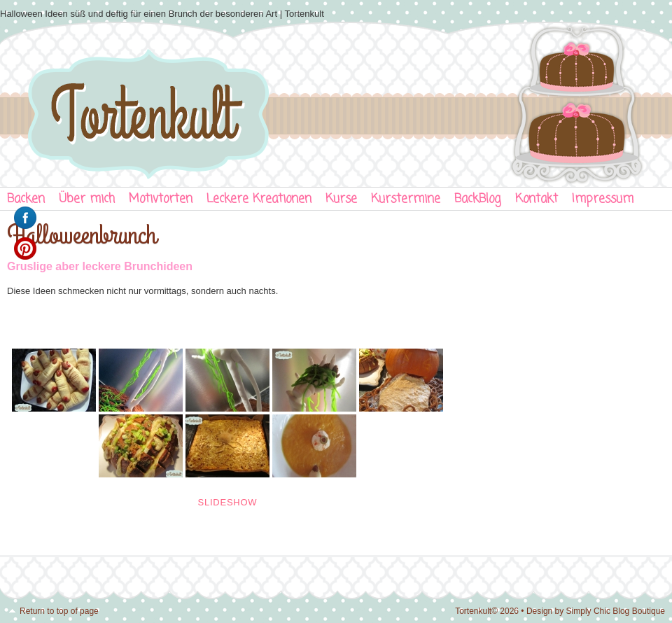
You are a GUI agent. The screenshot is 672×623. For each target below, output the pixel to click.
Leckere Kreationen (259, 199)
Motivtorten (161, 199)
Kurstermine (406, 199)
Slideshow (228, 502)
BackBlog (478, 199)
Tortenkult (336, 101)
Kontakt (537, 199)
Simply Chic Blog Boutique (616, 611)
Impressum (603, 199)
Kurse (341, 199)
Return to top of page (59, 611)
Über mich (87, 199)
